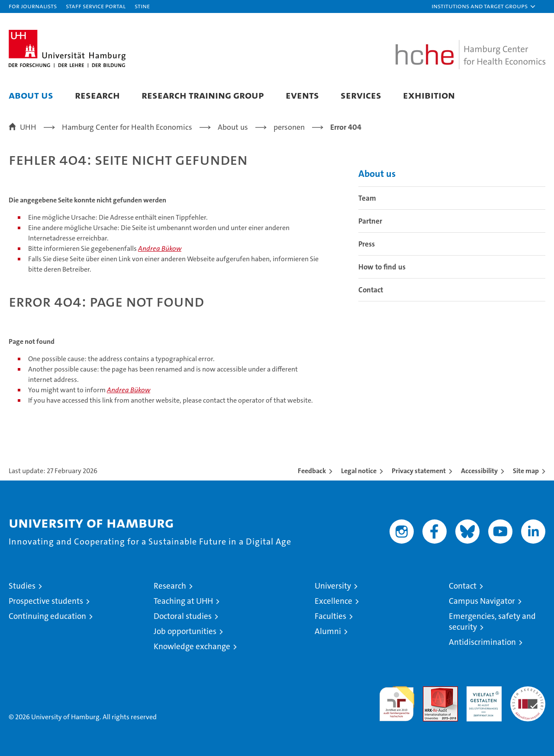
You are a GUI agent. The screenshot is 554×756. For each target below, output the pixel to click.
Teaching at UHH (183, 601)
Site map (526, 471)
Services (361, 95)
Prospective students (46, 601)
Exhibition (429, 95)
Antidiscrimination (482, 642)
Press (367, 244)
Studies (22, 586)
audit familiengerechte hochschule (397, 700)
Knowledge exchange (192, 646)
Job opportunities (185, 631)
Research (97, 95)
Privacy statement (419, 471)
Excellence (333, 601)
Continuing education (47, 616)
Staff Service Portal (96, 6)
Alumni (328, 631)
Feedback (312, 471)
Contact (371, 290)
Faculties (330, 616)
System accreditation (528, 695)
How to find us (382, 267)
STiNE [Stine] (142, 6)
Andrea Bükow (160, 248)
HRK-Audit (482, 691)
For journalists (33, 6)
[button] (484, 6)
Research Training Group (203, 95)
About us (31, 95)
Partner (370, 221)
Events (302, 95)
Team (367, 198)
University (333, 586)
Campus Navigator (482, 601)
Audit (431, 691)
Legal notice (359, 471)
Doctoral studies (183, 616)
